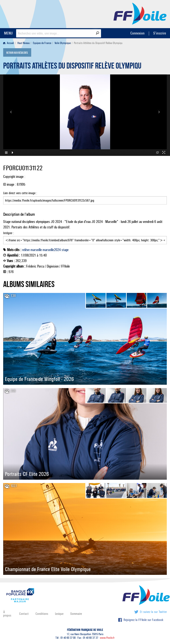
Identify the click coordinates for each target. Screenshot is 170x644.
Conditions (42, 614)
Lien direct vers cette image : (85, 198)
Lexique (59, 614)
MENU (8, 33)
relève (26, 250)
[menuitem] (9, 43)
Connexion (137, 33)
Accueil (9, 43)
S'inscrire (160, 33)
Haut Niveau (24, 43)
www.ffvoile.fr (107, 638)
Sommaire (76, 614)
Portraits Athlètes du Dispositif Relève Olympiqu (72, 67)
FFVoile (140, 13)
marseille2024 (52, 250)
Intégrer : (85, 238)
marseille (36, 250)
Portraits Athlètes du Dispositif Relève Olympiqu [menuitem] (98, 43)
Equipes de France (42, 43)
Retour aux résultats (17, 53)
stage (65, 250)
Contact (24, 614)
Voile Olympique (63, 43)
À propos (7, 614)
